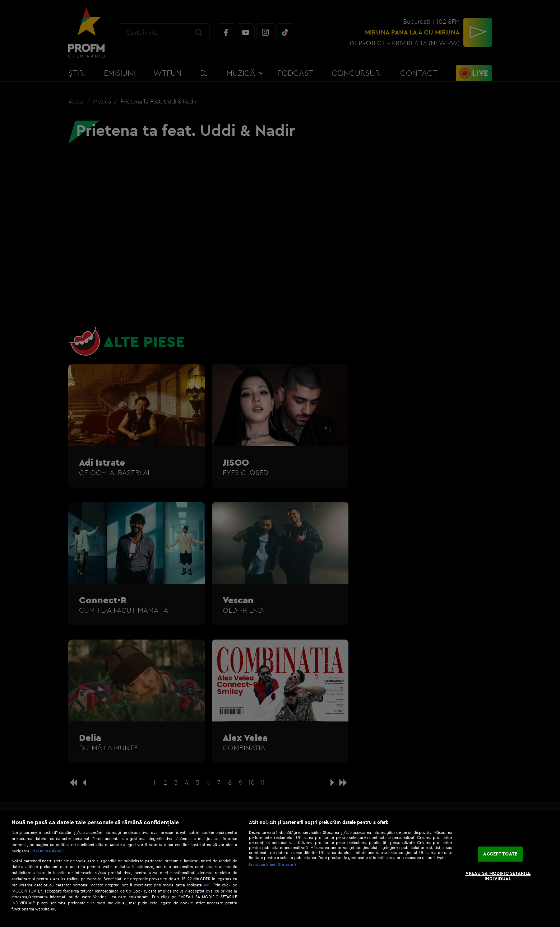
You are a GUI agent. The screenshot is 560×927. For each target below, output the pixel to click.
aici (207, 885)
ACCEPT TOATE (500, 854)
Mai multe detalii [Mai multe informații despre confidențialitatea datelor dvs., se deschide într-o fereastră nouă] (48, 851)
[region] (280, 869)
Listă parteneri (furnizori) (272, 864)
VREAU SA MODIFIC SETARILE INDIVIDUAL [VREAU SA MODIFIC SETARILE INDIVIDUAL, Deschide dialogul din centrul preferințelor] (498, 876)
